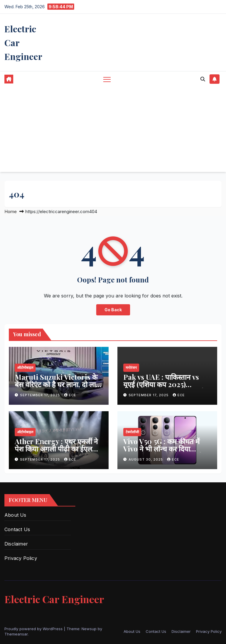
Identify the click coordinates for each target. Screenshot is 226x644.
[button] (203, 79)
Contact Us (17, 529)
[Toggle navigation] (107, 79)
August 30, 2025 (146, 459)
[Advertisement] (113, 131)
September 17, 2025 (41, 395)
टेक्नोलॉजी (132, 432)
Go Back (113, 310)
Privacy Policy (21, 558)
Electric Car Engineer (54, 599)
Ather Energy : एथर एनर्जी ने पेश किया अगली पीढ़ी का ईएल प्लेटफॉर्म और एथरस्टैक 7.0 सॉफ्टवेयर (56, 452)
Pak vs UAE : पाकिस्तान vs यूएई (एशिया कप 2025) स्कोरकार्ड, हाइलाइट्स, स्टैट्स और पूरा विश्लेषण (166, 388)
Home (11, 211)
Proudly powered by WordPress (34, 629)
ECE (70, 395)
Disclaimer (16, 544)
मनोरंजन (131, 368)
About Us (15, 515)
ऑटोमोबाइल (25, 368)
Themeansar (16, 634)
